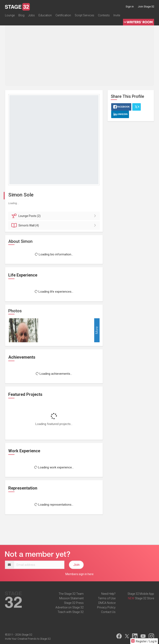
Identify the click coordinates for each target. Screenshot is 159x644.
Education (45, 15)
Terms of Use (107, 598)
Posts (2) (55, 216)
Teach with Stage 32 (71, 612)
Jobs (31, 15)
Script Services (84, 15)
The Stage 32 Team (71, 594)
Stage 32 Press (74, 603)
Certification (63, 15)
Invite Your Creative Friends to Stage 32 (28, 639)
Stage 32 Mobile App (141, 594)
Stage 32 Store (145, 598)
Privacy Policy (106, 607)
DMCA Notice (107, 603)
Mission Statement (71, 598)
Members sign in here (79, 574)
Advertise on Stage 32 (70, 607)
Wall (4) (55, 225)
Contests (104, 15)
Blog (21, 15)
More (97, 330)
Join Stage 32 (146, 7)
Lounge (10, 15)
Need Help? (108, 594)
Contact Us (108, 612)
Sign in (130, 7)
